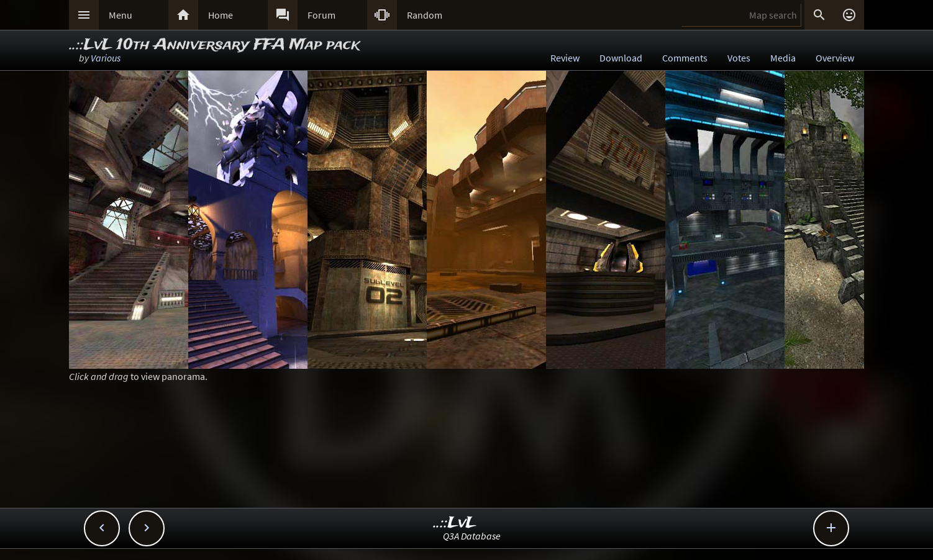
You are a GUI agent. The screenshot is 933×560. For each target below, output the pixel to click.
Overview (835, 58)
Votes (739, 58)
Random (425, 15)
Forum (321, 15)
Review (565, 58)
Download (621, 58)
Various (106, 58)
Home (221, 15)
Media (783, 58)
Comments (685, 58)
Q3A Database (472, 536)
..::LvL (455, 523)
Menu (121, 15)
